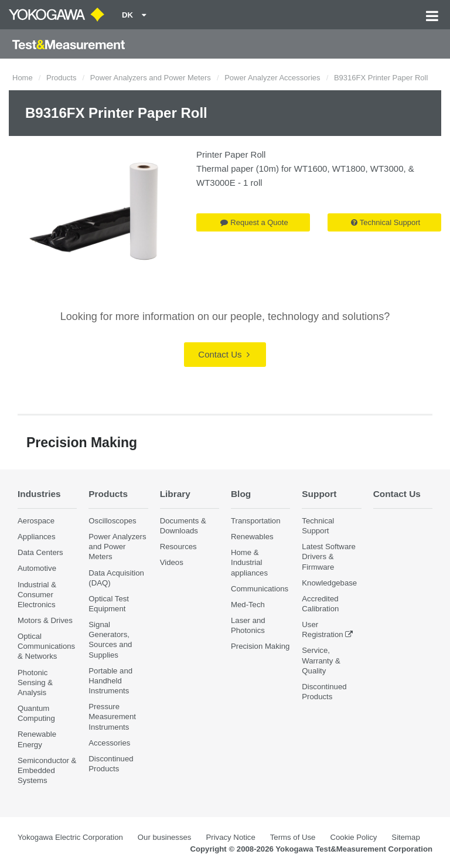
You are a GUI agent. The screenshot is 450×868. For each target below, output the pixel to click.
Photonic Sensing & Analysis (35, 683)
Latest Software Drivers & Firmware (329, 556)
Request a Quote (254, 222)
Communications (260, 589)
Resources (178, 547)
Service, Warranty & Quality (321, 660)
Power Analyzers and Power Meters (151, 78)
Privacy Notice (230, 837)
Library (175, 494)
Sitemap (405, 837)
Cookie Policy (353, 837)
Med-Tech (248, 605)
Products (61, 78)
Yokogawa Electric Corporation (70, 837)
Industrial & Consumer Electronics (37, 595)
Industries (39, 494)
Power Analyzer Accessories (272, 78)
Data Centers (40, 552)
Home (23, 78)
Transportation (256, 521)
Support (319, 494)
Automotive (37, 568)
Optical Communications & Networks (46, 646)
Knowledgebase (329, 583)
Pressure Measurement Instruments (112, 716)
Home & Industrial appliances (249, 562)
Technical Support (386, 222)
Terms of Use (293, 837)
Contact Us (224, 354)
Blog (241, 494)
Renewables (252, 537)
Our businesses (165, 837)
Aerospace (36, 521)
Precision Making (260, 646)
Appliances (37, 537)
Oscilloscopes (112, 521)
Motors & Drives (45, 620)
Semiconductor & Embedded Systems (47, 770)
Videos (172, 562)
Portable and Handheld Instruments (110, 681)
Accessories (109, 743)
